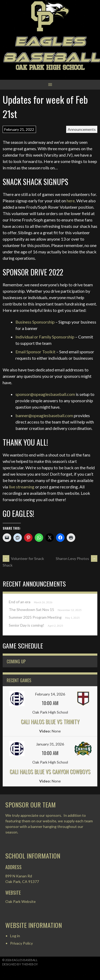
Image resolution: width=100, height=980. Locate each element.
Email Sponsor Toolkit (35, 352)
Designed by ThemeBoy (20, 964)
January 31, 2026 (50, 744)
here (71, 201)
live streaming (22, 487)
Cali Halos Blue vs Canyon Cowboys (50, 772)
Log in (15, 936)
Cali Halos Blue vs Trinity (50, 722)
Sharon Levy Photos (77, 558)
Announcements (82, 129)
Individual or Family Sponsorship (45, 337)
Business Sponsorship (35, 322)
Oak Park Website (21, 901)
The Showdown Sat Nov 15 (31, 610)
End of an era (20, 602)
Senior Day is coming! (27, 625)
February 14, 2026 (50, 694)
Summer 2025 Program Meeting (35, 617)
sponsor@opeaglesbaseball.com (45, 394)
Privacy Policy (21, 943)
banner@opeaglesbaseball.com (44, 415)
